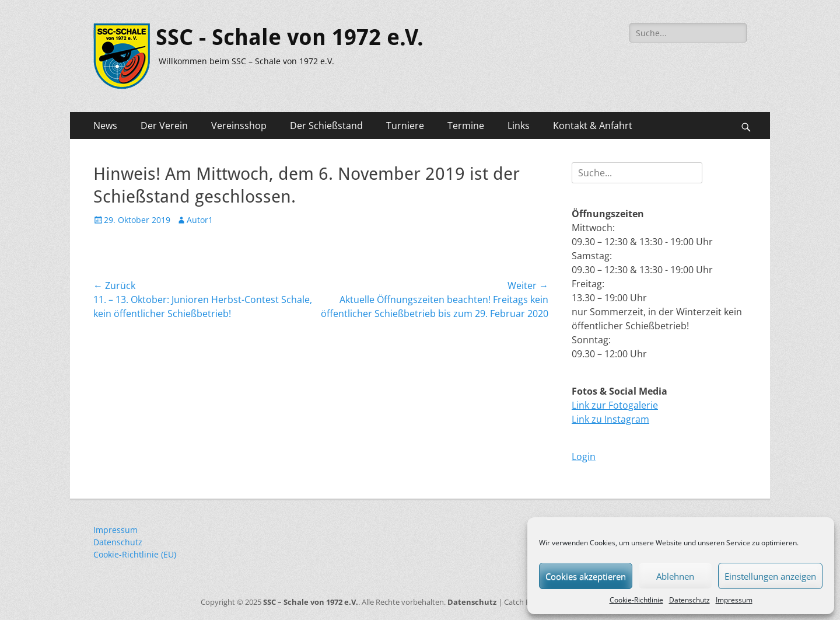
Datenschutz (689, 600)
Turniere (405, 126)
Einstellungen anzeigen (770, 576)
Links (519, 126)
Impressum (734, 600)
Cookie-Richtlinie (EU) (135, 554)
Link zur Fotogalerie (615, 405)
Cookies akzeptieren (586, 576)
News (105, 126)
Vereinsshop (239, 126)
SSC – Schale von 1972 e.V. (311, 602)
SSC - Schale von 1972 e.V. (290, 37)
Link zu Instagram (610, 419)
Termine (466, 126)
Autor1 (200, 220)
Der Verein (164, 126)
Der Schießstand (326, 126)
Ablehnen (675, 576)
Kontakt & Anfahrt (593, 126)
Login (584, 457)
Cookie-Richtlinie (636, 600)
